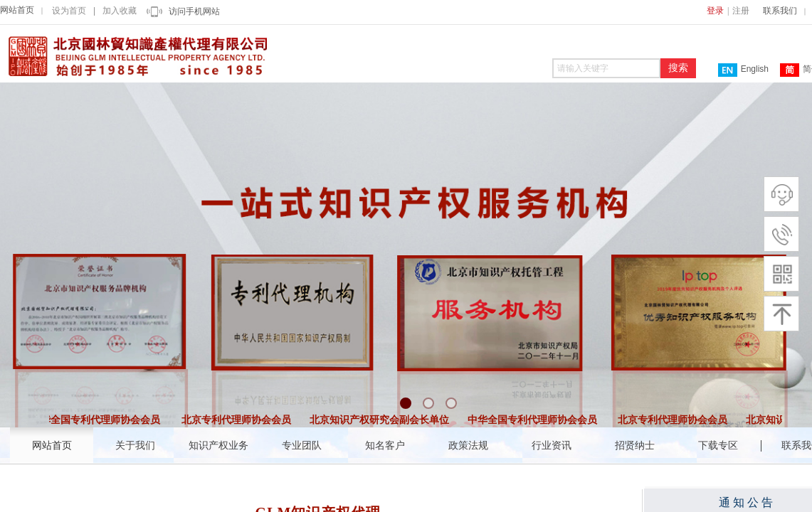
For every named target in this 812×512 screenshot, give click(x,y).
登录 (715, 11)
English (743, 70)
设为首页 (69, 11)
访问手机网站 (194, 11)
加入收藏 (120, 11)
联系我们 (780, 11)
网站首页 (17, 10)
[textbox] (606, 68)
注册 (741, 11)
